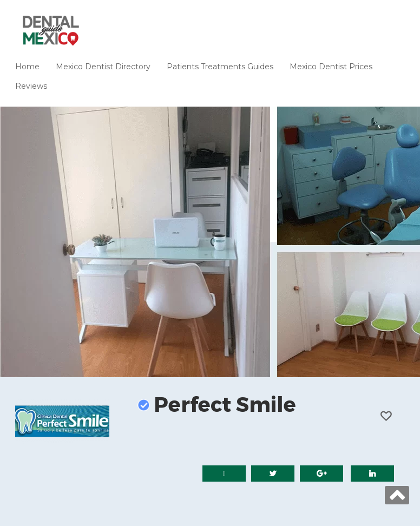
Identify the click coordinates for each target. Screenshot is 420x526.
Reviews (31, 86)
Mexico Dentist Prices (331, 67)
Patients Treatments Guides (220, 67)
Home (27, 67)
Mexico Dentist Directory (103, 67)
